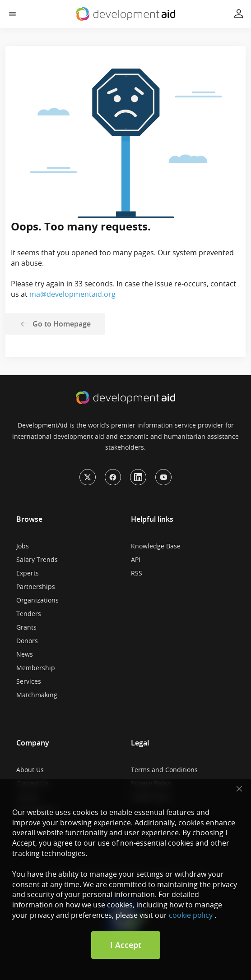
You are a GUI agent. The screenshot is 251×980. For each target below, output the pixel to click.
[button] (12, 14)
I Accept (126, 945)
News (25, 654)
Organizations (37, 600)
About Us (30, 770)
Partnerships (36, 587)
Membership (36, 668)
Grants (26, 627)
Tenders (29, 614)
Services (29, 681)
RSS (137, 573)
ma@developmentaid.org (72, 294)
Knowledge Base (156, 546)
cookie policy (191, 915)
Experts (28, 573)
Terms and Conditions (164, 770)
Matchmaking (37, 695)
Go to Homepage (62, 324)
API (136, 559)
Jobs (23, 546)
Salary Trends (37, 559)
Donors (27, 641)
